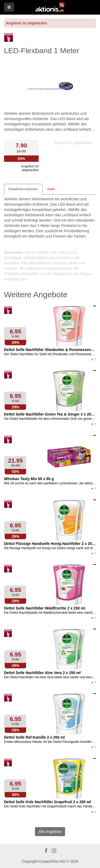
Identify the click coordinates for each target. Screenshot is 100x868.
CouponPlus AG (52, 861)
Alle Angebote (50, 832)
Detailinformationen (23, 189)
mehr (51, 189)
